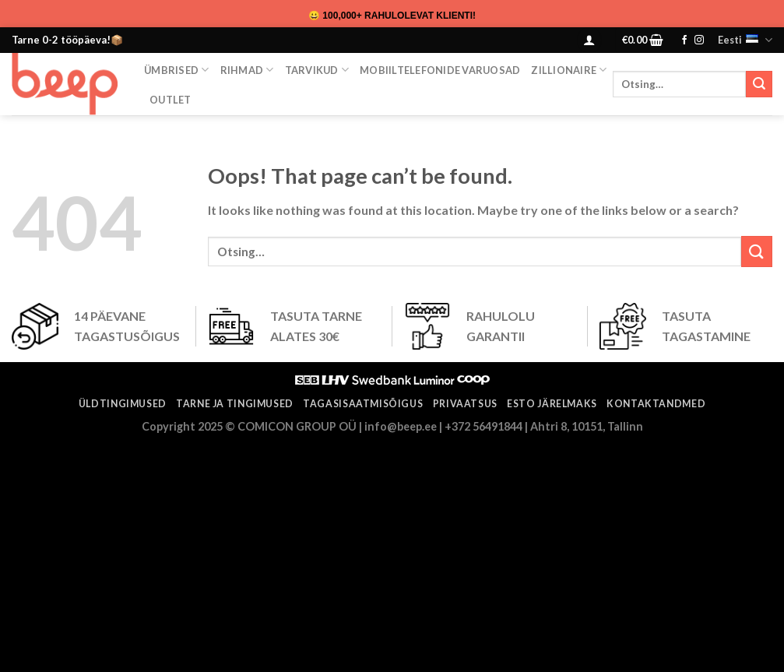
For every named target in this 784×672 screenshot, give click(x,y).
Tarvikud (317, 70)
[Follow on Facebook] (684, 40)
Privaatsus (465, 404)
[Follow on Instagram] (699, 40)
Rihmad (247, 70)
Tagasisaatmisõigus (363, 404)
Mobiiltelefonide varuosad (440, 70)
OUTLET (171, 100)
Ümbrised (177, 70)
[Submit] (759, 84)
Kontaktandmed (656, 404)
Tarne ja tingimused (235, 404)
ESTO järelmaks (552, 404)
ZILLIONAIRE (569, 70)
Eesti (745, 40)
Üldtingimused (123, 404)
